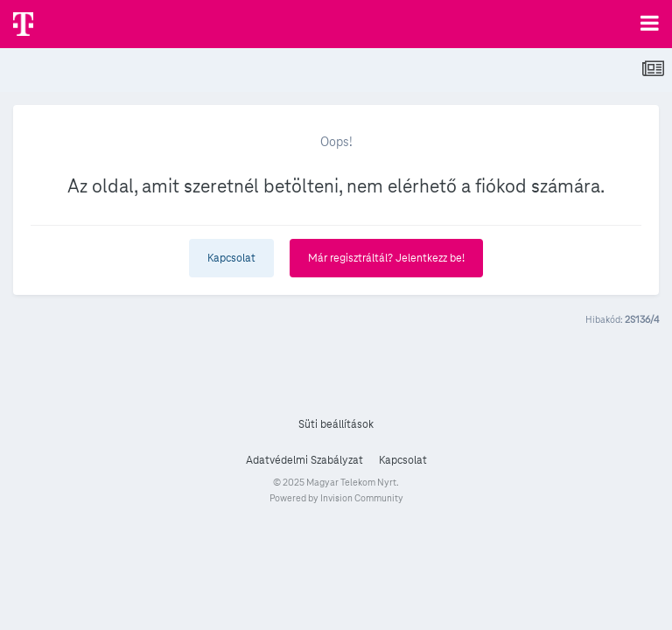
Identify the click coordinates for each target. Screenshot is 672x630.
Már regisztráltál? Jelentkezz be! (386, 258)
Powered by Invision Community (336, 498)
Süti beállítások (336, 424)
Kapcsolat (231, 258)
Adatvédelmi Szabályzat (304, 460)
